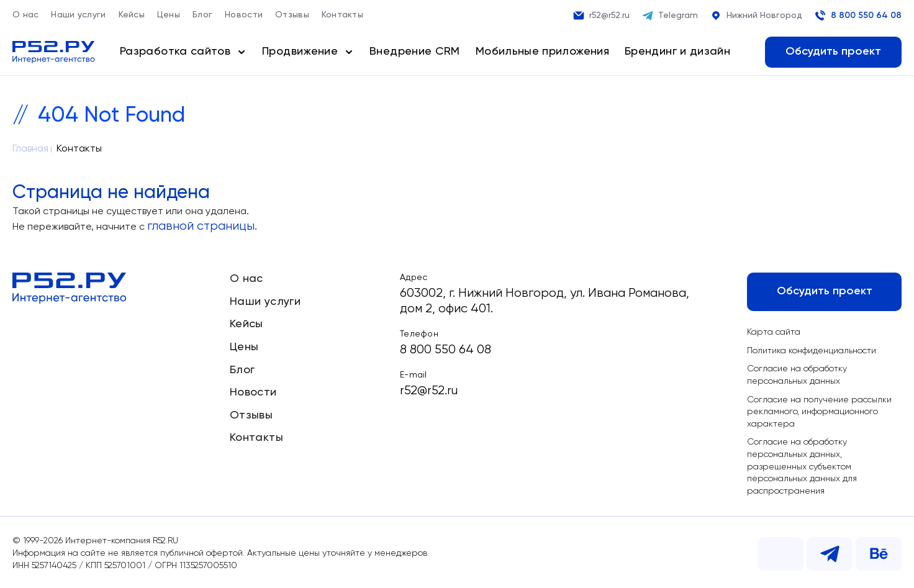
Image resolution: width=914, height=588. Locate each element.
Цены (169, 15)
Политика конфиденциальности (812, 351)
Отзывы (292, 15)
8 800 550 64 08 (858, 16)
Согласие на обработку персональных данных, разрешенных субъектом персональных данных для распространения (802, 466)
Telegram (670, 16)
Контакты (342, 15)
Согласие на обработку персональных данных (797, 375)
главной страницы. (202, 226)
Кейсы (132, 15)
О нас (25, 15)
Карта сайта (774, 332)
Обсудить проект (833, 52)
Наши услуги (78, 15)
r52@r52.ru (601, 16)
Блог (202, 15)
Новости (244, 15)
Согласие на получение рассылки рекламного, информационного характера (819, 412)
